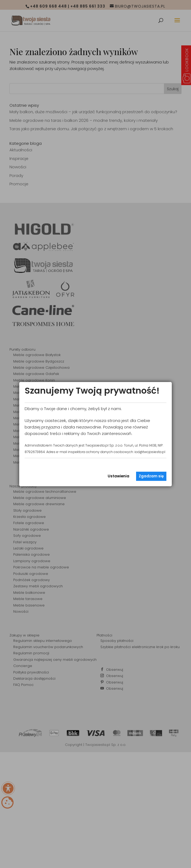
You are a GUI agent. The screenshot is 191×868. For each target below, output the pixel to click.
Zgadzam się (151, 476)
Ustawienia (118, 476)
